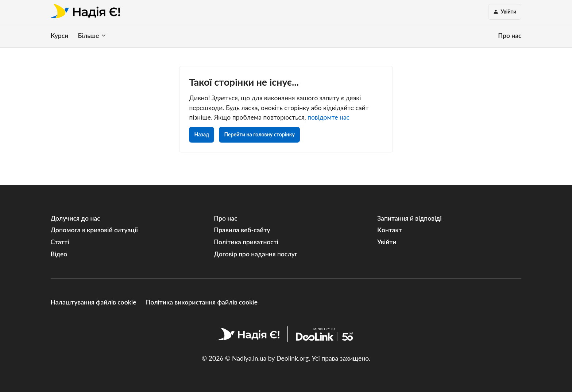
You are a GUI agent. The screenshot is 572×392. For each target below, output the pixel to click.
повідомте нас (328, 117)
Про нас (510, 36)
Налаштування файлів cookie (94, 302)
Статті (60, 242)
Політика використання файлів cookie (202, 302)
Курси (60, 36)
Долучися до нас (76, 218)
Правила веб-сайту (242, 230)
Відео (59, 254)
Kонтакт (390, 230)
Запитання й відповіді (409, 218)
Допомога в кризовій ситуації (94, 230)
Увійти (387, 242)
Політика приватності (246, 242)
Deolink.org (292, 358)
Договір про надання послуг (256, 254)
